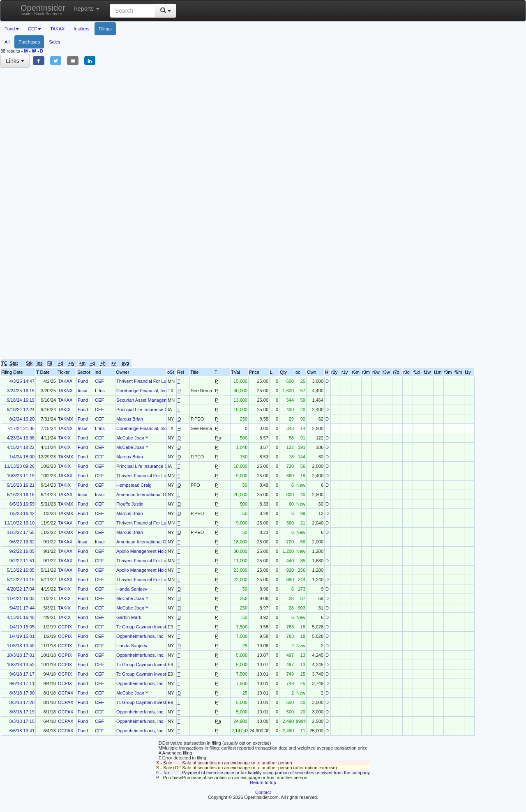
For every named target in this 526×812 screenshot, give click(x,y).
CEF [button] (35, 29)
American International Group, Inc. (151, 495)
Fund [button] (12, 29)
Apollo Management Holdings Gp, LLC (155, 551)
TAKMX (66, 419)
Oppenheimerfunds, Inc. (140, 636)
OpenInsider (43, 10)
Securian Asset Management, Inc (149, 400)
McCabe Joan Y (132, 438)
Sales (55, 42)
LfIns (100, 391)
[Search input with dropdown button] (133, 11)
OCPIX (65, 627)
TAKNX (65, 391)
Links (15, 61)
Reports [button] (87, 9)
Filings (105, 29)
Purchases (29, 42)
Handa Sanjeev (132, 589)
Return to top (263, 782)
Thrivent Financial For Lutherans (149, 381)
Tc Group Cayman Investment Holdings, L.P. (161, 627)
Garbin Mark (129, 617)
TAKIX (64, 409)
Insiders (82, 29)
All (7, 42)
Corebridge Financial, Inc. (142, 391)
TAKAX (57, 29)
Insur (83, 391)
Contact (263, 792)
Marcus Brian (130, 419)
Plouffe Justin (130, 504)
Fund (83, 381)
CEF (99, 381)
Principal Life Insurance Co (143, 409)
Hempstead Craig (134, 485)
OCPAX (66, 693)
